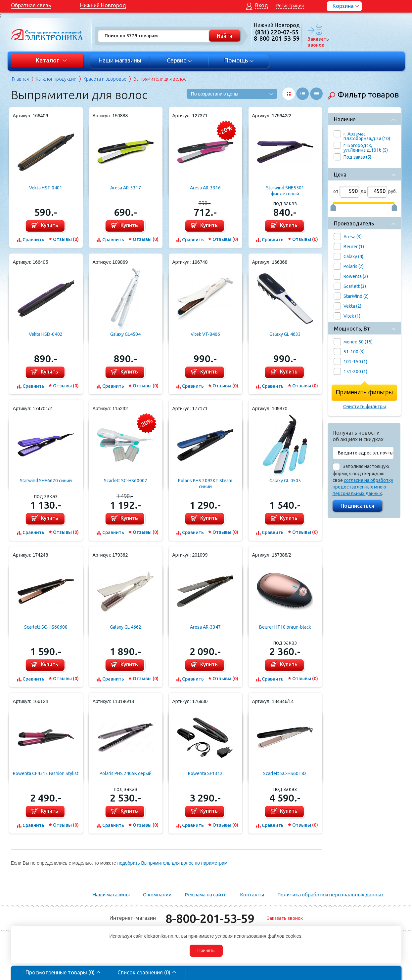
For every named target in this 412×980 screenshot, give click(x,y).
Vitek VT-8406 (205, 334)
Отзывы (66, 239)
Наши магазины (120, 60)
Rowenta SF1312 (205, 773)
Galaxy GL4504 (125, 334)
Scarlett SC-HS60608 (46, 627)
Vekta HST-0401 (46, 188)
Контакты (252, 895)
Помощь (239, 60)
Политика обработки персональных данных (331, 895)
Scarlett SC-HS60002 (126, 481)
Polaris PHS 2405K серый (126, 773)
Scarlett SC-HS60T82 (285, 773)
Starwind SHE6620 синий (46, 481)
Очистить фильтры (365, 407)
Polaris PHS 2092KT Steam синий (205, 484)
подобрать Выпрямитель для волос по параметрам (173, 863)
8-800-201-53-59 (210, 918)
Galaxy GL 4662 (126, 627)
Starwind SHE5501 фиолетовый (285, 191)
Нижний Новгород (103, 5)
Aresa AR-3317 (126, 188)
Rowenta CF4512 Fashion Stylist (46, 773)
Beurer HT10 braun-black (285, 627)
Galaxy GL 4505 (285, 481)
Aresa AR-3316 (205, 188)
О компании (157, 895)
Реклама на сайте (206, 895)
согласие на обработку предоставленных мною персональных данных (363, 487)
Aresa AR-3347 (205, 627)
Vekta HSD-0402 (46, 334)
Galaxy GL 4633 (285, 334)
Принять (206, 950)
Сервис (179, 60)
